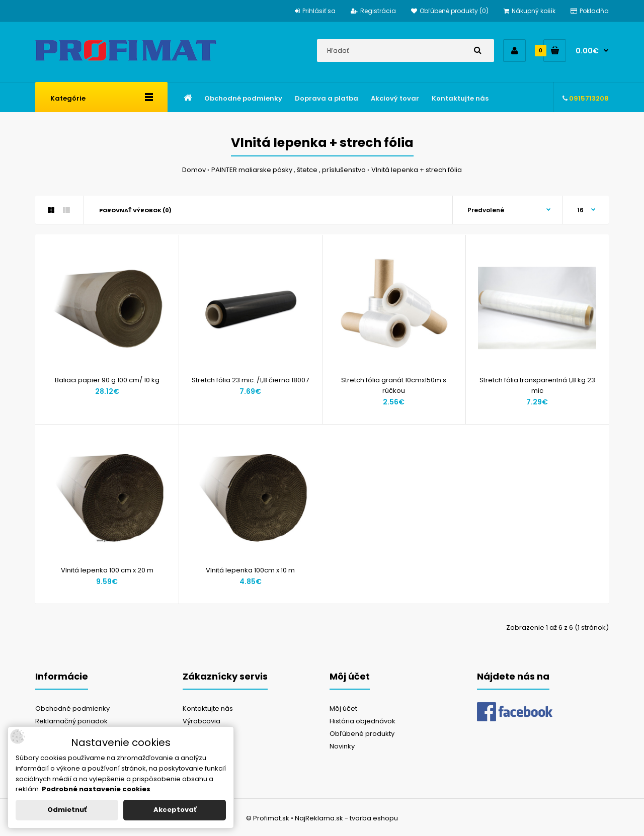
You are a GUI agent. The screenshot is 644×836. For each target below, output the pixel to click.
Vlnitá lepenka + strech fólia (417, 170)
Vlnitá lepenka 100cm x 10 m (250, 570)
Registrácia (373, 11)
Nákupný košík (530, 11)
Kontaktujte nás (208, 708)
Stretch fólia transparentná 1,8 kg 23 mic (537, 385)
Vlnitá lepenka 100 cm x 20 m (107, 570)
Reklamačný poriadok (71, 721)
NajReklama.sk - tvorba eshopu (346, 818)
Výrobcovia (202, 721)
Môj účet (343, 708)
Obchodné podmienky (72, 708)
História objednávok (363, 721)
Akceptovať (175, 810)
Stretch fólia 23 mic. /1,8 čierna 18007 (250, 380)
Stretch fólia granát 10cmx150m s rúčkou (394, 385)
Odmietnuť (67, 810)
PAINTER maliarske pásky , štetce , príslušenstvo (289, 170)
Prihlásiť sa (315, 11)
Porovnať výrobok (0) (135, 210)
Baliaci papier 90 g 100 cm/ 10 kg (107, 380)
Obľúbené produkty (362, 734)
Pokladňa (590, 11)
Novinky (342, 746)
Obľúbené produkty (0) (450, 11)
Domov (194, 170)
